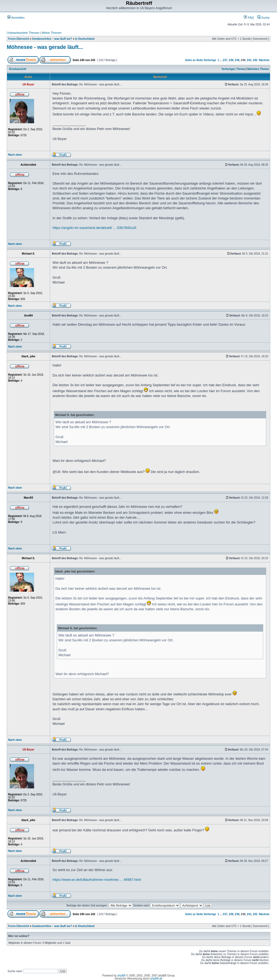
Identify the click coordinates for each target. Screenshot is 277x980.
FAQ (249, 18)
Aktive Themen (52, 33)
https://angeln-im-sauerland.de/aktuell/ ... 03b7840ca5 (94, 228)
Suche (263, 18)
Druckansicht (18, 69)
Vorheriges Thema (233, 69)
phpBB (121, 976)
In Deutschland (85, 39)
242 (255, 60)
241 (249, 60)
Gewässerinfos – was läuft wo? (52, 39)
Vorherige (210, 60)
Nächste (264, 60)
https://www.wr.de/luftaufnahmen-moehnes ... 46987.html (97, 880)
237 (225, 60)
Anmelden (16, 18)
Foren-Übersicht (19, 39)
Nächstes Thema (258, 69)
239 (237, 60)
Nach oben (15, 155)
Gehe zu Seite (194, 60)
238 (231, 60)
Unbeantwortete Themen (23, 33)
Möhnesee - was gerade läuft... (45, 47)
